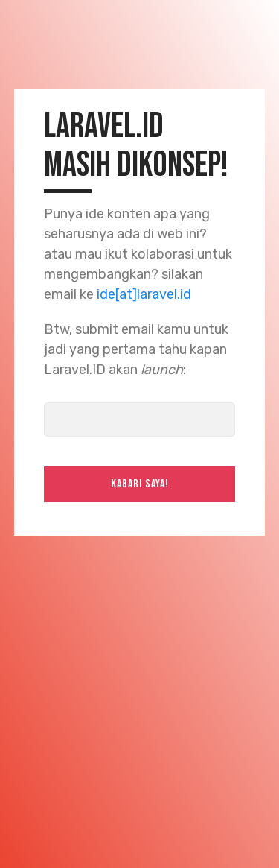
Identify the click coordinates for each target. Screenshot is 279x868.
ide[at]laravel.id (144, 294)
